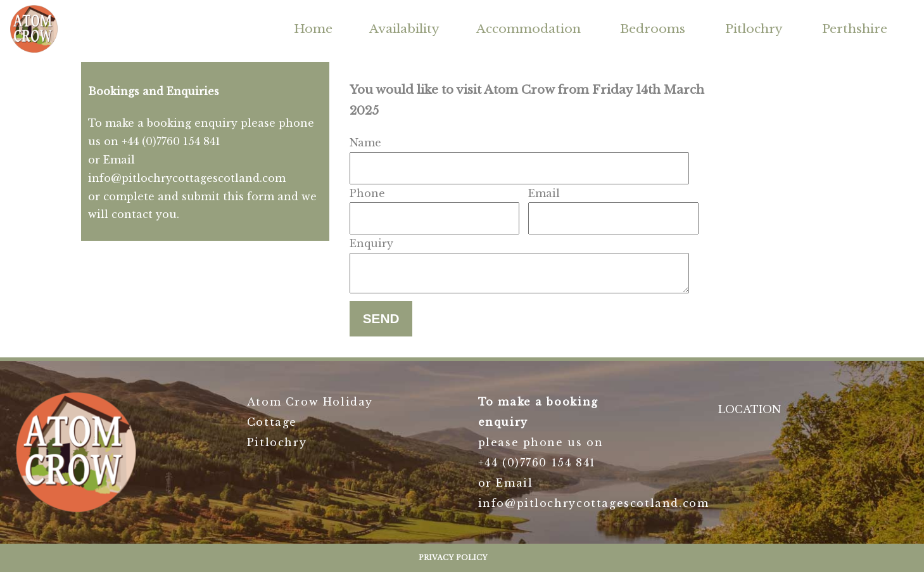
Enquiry (371, 243)
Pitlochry (754, 29)
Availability (404, 29)
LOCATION (750, 413)
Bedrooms (653, 29)
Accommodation (528, 29)
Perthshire (855, 29)
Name (365, 143)
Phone (367, 193)
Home (313, 29)
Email (544, 193)
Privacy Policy (453, 561)
